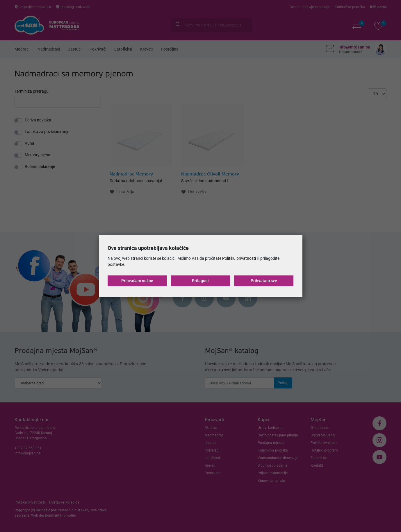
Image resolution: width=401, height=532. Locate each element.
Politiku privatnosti (239, 258)
